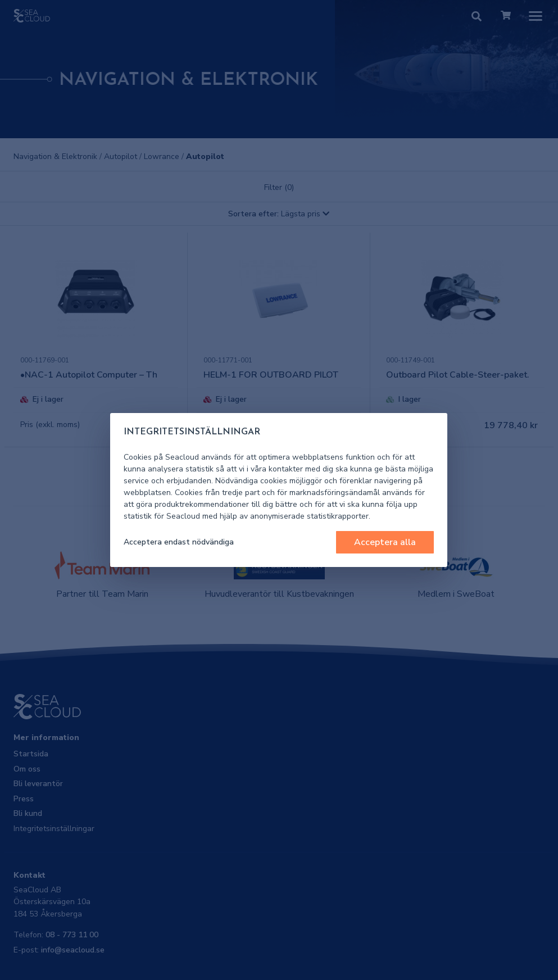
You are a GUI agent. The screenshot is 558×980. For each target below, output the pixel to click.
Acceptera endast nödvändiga (179, 542)
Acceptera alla (385, 542)
